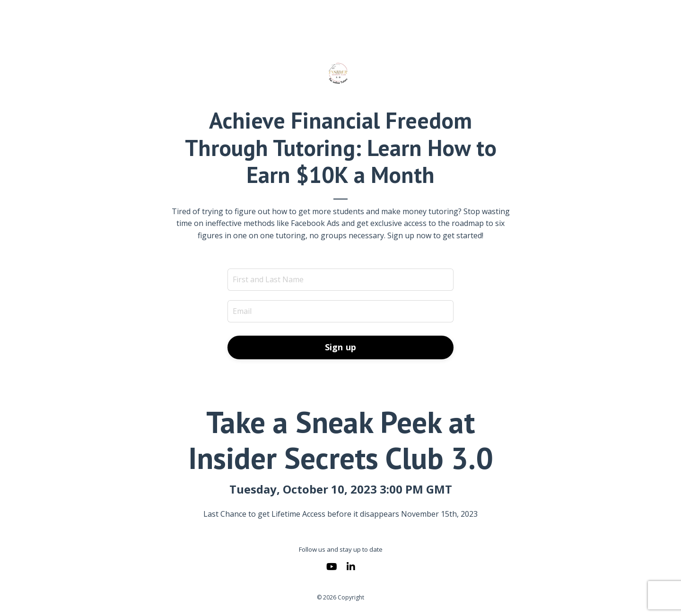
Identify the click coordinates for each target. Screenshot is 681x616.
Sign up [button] (341, 347)
